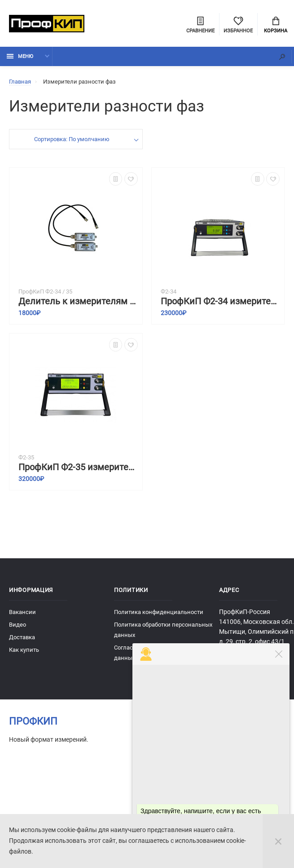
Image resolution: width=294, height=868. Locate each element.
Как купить (24, 651)
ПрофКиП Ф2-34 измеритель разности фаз (220, 302)
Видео (18, 625)
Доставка (22, 638)
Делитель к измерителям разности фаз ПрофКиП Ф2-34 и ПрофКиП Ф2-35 (78, 302)
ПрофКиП (33, 722)
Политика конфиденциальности (159, 613)
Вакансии (22, 613)
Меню (20, 57)
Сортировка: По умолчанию (72, 140)
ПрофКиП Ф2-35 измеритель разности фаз (78, 468)
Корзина (276, 25)
